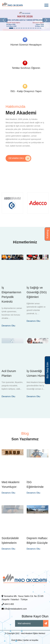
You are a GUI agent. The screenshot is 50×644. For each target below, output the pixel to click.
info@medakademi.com (14, 609)
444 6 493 (8, 604)
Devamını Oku (20, 158)
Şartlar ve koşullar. (31, 640)
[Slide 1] (11, 28)
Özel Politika (17, 640)
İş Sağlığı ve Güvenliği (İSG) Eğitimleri (37, 292)
